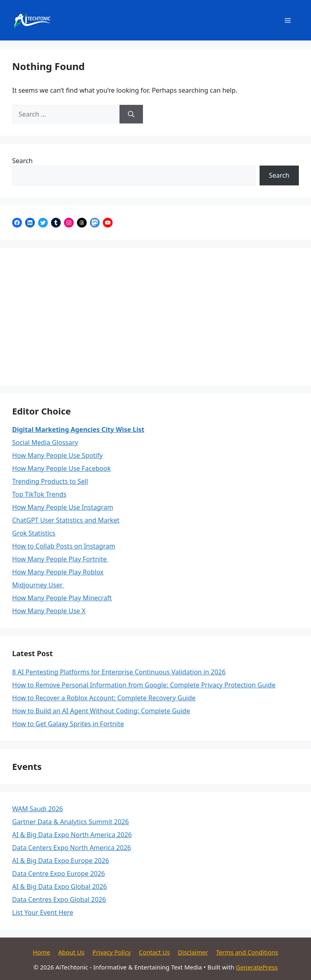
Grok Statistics (34, 533)
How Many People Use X (49, 611)
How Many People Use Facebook (61, 468)
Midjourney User (38, 585)
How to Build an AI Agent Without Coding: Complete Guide (101, 711)
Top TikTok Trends (39, 494)
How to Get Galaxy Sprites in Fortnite (68, 724)
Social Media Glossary (45, 442)
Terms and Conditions (247, 952)
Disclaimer (193, 952)
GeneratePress (257, 967)
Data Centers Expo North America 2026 (72, 848)
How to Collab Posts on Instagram (64, 546)
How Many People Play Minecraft (62, 598)
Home (42, 952)
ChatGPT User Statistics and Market (66, 520)
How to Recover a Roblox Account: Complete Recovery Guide (104, 698)
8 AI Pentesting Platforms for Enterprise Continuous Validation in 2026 (119, 672)
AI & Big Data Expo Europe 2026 (61, 861)
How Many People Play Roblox (58, 572)
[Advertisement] (155, 317)
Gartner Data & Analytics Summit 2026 (70, 822)
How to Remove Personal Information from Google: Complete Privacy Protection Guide (144, 685)
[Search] (131, 114)
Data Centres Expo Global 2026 (59, 899)
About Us (71, 952)
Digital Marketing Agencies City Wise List (78, 429)
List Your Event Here (43, 912)
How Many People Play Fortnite (60, 559)
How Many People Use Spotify (58, 455)
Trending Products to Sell (50, 481)
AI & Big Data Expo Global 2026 (60, 886)
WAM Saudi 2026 (38, 809)
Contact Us (154, 952)
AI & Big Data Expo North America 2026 (72, 835)
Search (22, 161)
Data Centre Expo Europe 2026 (59, 874)
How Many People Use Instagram (63, 507)
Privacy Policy (112, 952)
